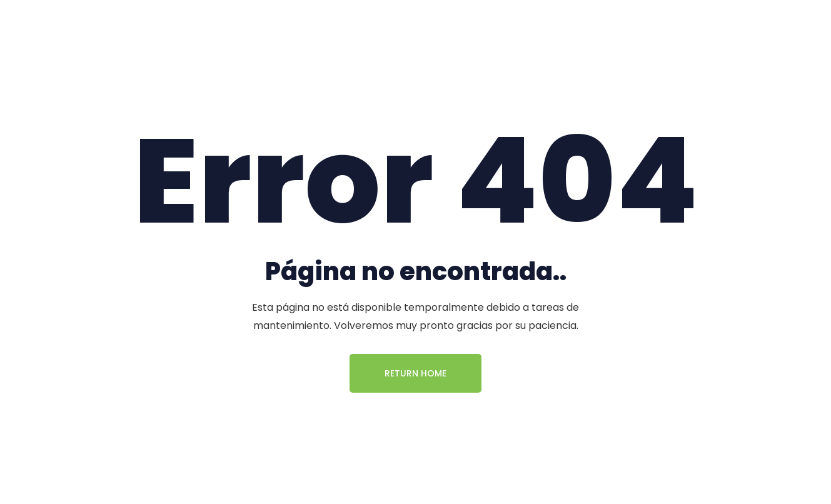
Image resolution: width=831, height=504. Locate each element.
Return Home (415, 373)
